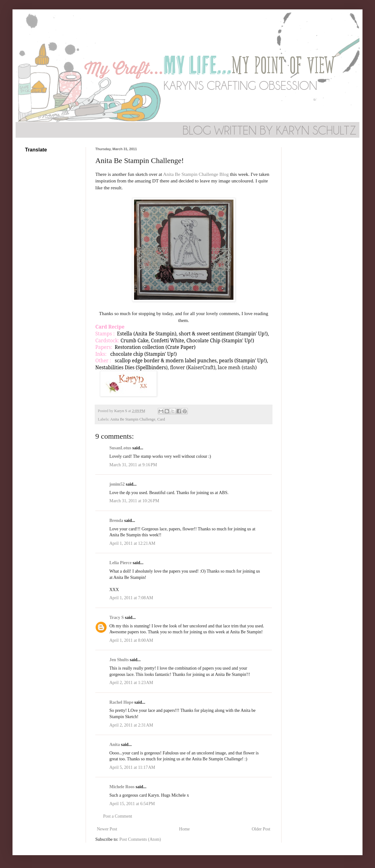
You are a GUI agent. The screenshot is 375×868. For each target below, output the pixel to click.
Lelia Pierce (120, 563)
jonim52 (117, 484)
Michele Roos (122, 787)
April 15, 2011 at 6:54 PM (132, 804)
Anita (115, 745)
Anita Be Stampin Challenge (133, 419)
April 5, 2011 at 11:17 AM (132, 767)
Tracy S (117, 618)
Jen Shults (119, 660)
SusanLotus (120, 448)
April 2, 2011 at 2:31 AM (131, 725)
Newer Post (107, 829)
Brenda (116, 521)
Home (184, 829)
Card (161, 419)
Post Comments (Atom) (140, 839)
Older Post (261, 829)
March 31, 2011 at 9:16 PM (133, 465)
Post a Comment (118, 816)
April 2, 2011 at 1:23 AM (131, 683)
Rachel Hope (121, 702)
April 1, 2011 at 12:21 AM (132, 543)
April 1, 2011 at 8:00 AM (131, 640)
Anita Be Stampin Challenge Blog (196, 174)
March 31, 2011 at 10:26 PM (134, 501)
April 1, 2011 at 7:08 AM (131, 598)
